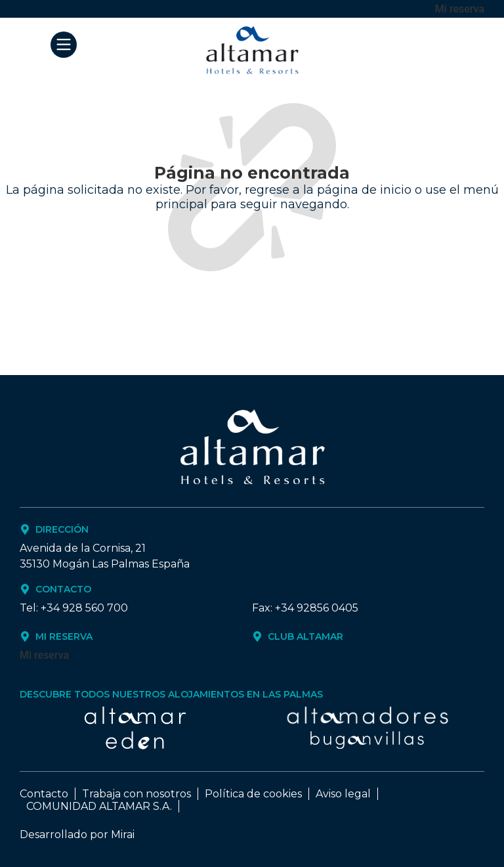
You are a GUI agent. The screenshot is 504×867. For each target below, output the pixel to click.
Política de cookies (253, 794)
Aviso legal (343, 794)
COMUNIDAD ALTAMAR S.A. (99, 806)
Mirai (123, 834)
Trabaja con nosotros (136, 794)
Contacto (44, 794)
